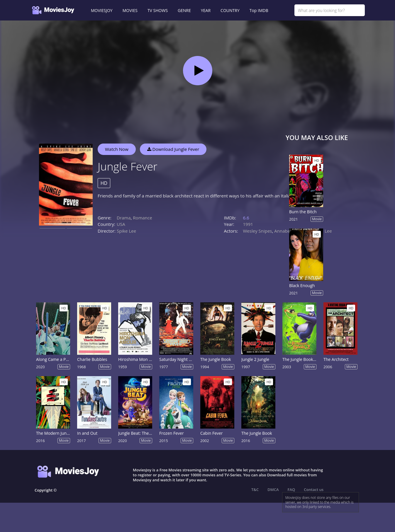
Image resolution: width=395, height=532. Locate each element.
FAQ (291, 490)
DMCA (273, 490)
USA (121, 224)
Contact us (314, 490)
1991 (248, 224)
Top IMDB (259, 10)
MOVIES (130, 10)
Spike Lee (126, 231)
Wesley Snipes (258, 231)
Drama (124, 218)
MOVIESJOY (102, 10)
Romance (142, 218)
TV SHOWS (158, 10)
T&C (255, 490)
